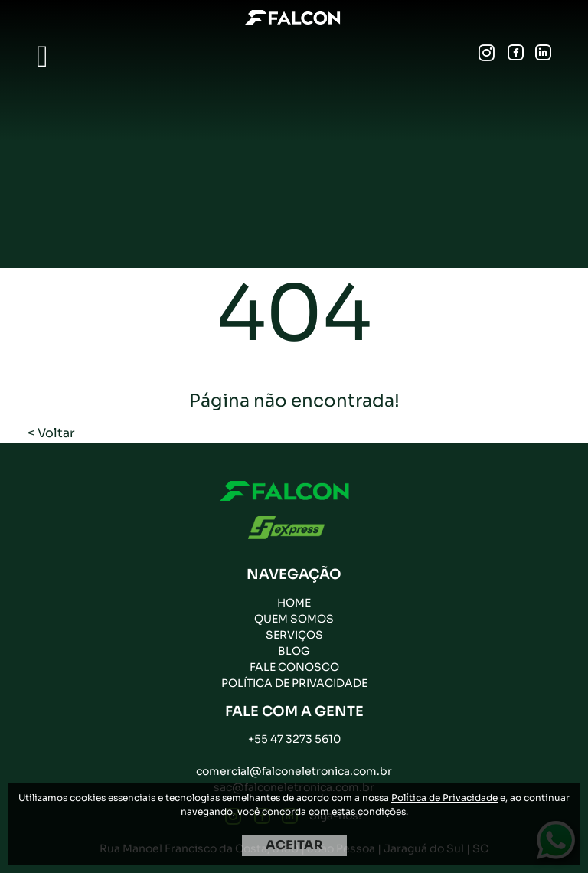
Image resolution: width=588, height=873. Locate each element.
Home (294, 603)
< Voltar (51, 433)
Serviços (294, 635)
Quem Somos (294, 619)
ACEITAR (294, 845)
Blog (294, 651)
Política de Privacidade (444, 798)
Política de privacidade (294, 683)
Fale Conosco (294, 667)
